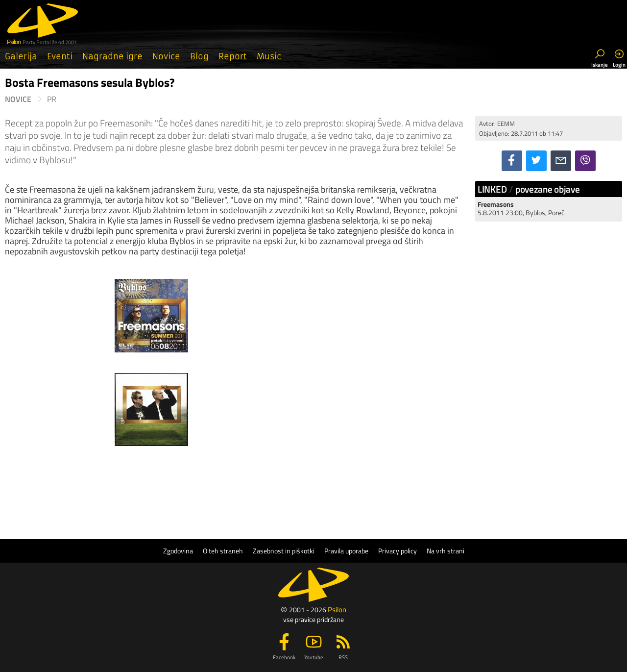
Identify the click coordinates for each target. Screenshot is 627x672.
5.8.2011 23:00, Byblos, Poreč (521, 209)
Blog (199, 56)
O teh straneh (223, 551)
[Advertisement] (549, 376)
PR (52, 99)
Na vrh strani (446, 551)
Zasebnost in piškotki (284, 551)
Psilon (337, 610)
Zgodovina (178, 551)
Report (233, 56)
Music (269, 56)
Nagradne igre (112, 56)
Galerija (21, 56)
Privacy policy (398, 551)
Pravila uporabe (346, 551)
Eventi (60, 56)
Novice (166, 56)
